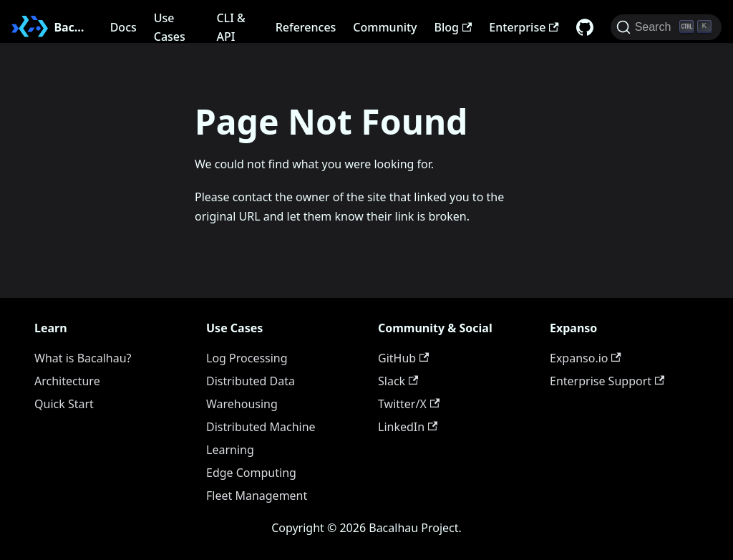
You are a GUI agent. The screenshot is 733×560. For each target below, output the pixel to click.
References (306, 27)
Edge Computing (251, 473)
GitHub (403, 358)
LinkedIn (408, 427)
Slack (398, 381)
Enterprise (524, 27)
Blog (453, 27)
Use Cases (170, 27)
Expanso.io (586, 358)
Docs (123, 27)
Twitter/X (409, 404)
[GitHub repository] (585, 27)
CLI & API (230, 27)
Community (385, 27)
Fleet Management (257, 496)
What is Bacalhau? (83, 358)
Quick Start (64, 404)
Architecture (67, 381)
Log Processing (247, 358)
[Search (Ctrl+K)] (666, 27)
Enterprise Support (607, 381)
